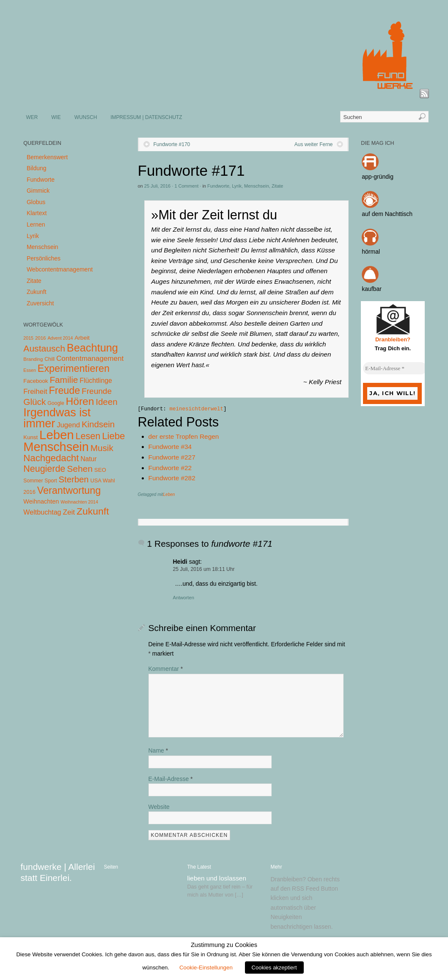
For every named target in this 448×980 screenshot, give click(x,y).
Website (159, 807)
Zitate (278, 186)
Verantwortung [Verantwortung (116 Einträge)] (69, 490)
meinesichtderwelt (197, 409)
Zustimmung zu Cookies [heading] (224, 945)
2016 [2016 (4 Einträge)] (41, 338)
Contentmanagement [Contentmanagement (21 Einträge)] (90, 359)
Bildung (37, 168)
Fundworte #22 (170, 468)
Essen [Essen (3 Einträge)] (30, 370)
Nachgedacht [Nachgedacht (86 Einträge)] (51, 458)
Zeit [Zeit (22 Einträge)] (69, 512)
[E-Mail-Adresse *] (395, 368)
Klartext (37, 213)
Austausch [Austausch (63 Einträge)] (44, 348)
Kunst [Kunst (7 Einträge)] (30, 437)
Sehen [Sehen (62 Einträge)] (80, 469)
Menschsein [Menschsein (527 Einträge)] (56, 447)
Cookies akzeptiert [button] (274, 968)
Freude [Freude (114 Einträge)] (64, 390)
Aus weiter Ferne (314, 144)
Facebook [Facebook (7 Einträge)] (36, 381)
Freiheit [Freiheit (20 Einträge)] (35, 392)
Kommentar (166, 669)
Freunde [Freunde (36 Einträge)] (97, 391)
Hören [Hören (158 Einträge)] (80, 401)
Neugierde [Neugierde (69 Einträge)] (44, 469)
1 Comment (186, 186)
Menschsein (257, 186)
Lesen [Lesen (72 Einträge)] (88, 436)
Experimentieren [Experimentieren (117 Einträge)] (74, 368)
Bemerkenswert (47, 157)
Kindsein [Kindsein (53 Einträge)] (98, 424)
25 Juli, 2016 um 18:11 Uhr (204, 569)
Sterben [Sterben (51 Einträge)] (73, 479)
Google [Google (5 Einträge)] (56, 403)
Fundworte (218, 186)
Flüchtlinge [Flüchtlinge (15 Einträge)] (96, 381)
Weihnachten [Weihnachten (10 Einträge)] (41, 501)
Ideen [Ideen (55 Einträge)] (107, 402)
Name (158, 750)
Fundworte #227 (172, 457)
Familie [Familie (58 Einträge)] (64, 380)
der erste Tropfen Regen (184, 436)
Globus (36, 202)
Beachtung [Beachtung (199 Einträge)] (92, 348)
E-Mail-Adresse (171, 779)
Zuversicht (40, 303)
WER (32, 117)
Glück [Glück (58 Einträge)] (34, 402)
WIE (56, 117)
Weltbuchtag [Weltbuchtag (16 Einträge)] (42, 512)
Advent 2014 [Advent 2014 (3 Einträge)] (60, 338)
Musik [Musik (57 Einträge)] (102, 448)
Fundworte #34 (170, 447)
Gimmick (38, 191)
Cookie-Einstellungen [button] (206, 968)
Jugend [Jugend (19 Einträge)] (68, 425)
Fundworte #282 (172, 478)
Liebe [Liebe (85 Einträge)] (113, 436)
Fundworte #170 (172, 144)
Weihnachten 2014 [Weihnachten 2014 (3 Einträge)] (79, 502)
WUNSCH (86, 117)
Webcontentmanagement (60, 269)
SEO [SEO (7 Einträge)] (100, 470)
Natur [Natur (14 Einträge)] (88, 459)
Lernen (36, 224)
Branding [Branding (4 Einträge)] (33, 359)
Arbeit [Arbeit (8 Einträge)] (82, 338)
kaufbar (372, 289)
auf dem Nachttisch (387, 214)
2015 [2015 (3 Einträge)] (28, 338)
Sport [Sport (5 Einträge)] (51, 481)
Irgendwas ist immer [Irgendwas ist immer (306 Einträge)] (57, 418)
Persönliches (44, 258)
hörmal (371, 252)
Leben (169, 494)
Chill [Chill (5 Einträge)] (49, 359)
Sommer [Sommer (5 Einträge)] (33, 481)
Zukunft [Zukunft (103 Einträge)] (93, 511)
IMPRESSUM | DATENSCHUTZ (146, 117)
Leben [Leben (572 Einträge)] (57, 435)
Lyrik (237, 186)
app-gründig (378, 177)
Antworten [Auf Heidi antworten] (184, 598)
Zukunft (37, 292)
